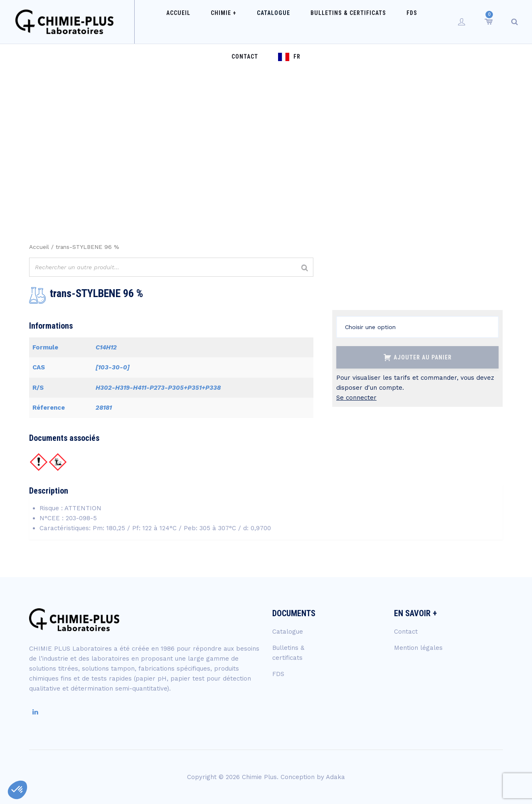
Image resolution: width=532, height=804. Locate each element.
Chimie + (200, 22)
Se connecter (356, 398)
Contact (394, 22)
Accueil (163, 22)
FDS (363, 22)
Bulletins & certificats (308, 22)
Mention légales (418, 648)
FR (438, 22)
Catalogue (241, 22)
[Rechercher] (305, 268)
